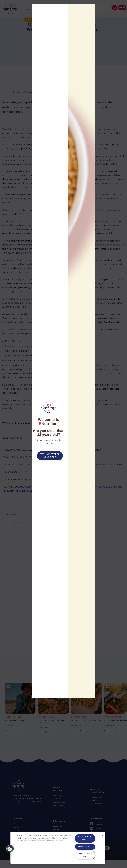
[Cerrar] (103, 835)
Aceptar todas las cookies (85, 838)
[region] (58, 848)
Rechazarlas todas (85, 847)
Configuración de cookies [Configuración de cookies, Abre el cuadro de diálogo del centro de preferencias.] (85, 855)
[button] (10, 849)
